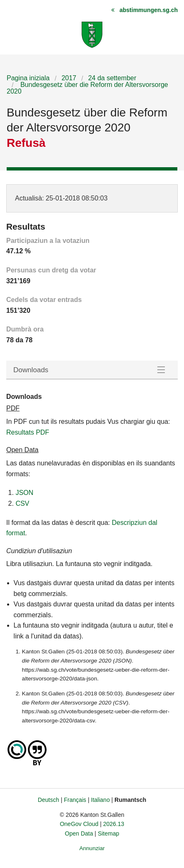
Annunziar (92, 848)
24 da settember (112, 78)
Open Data (79, 833)
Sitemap (108, 833)
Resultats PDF (28, 432)
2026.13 (114, 824)
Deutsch (48, 800)
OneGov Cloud (79, 824)
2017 (69, 78)
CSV (22, 503)
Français (75, 800)
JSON (24, 493)
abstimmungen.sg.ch (149, 10)
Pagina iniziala (28, 78)
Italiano (101, 800)
